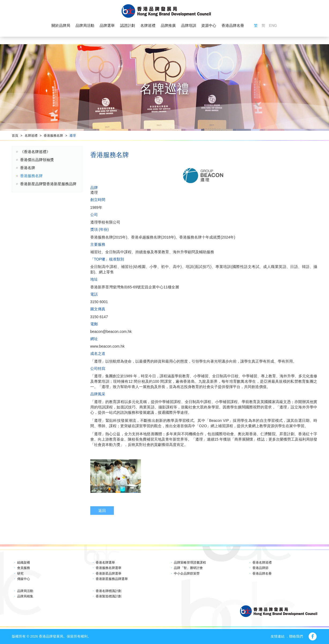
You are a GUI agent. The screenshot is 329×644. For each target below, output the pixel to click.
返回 (102, 511)
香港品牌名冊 (233, 26)
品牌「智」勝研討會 (188, 568)
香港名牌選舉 (105, 563)
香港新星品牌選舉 (109, 574)
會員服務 (24, 568)
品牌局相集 (25, 596)
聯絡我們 (296, 636)
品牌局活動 (85, 26)
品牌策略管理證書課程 (190, 563)
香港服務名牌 (53, 136)
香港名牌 (28, 168)
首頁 (15, 136)
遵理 (73, 136)
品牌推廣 (168, 26)
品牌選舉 (107, 26)
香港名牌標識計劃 (109, 591)
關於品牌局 (61, 26)
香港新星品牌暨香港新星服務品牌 (48, 184)
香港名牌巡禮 (262, 563)
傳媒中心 (24, 579)
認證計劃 (128, 26)
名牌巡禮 (148, 26)
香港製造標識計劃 (109, 596)
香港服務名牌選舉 (109, 568)
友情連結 (278, 636)
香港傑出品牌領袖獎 (37, 160)
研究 (20, 574)
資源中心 (209, 26)
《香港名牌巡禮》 (35, 152)
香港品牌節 (260, 568)
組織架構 (24, 563)
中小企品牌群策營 (187, 574)
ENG (273, 26)
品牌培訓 (188, 26)
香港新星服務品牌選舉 (112, 579)
